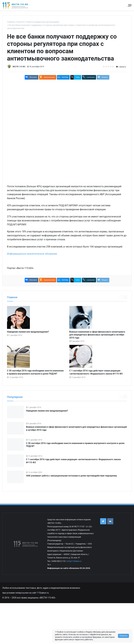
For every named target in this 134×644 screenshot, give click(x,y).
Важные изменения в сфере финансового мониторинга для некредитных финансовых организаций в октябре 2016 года (97, 335)
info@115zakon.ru (74, 561)
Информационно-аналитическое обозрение (32, 254)
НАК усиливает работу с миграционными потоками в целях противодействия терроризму (71, 476)
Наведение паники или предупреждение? (28, 332)
